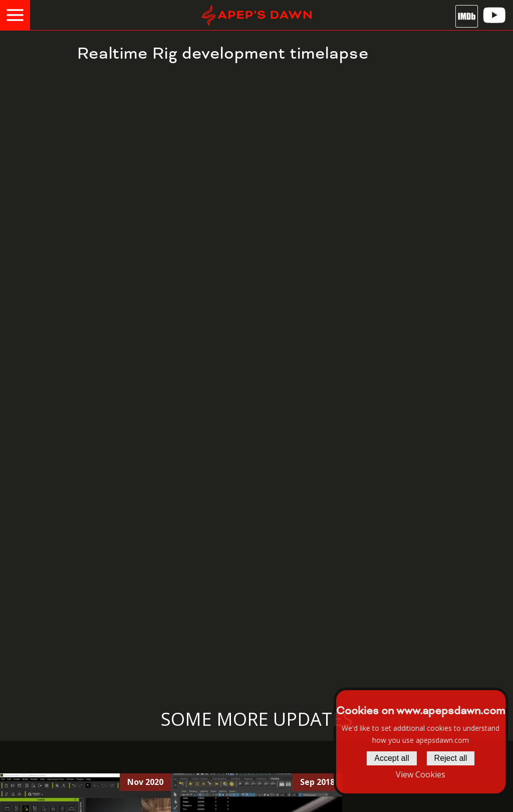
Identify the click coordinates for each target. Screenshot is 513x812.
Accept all (392, 758)
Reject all (451, 758)
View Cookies (421, 774)
